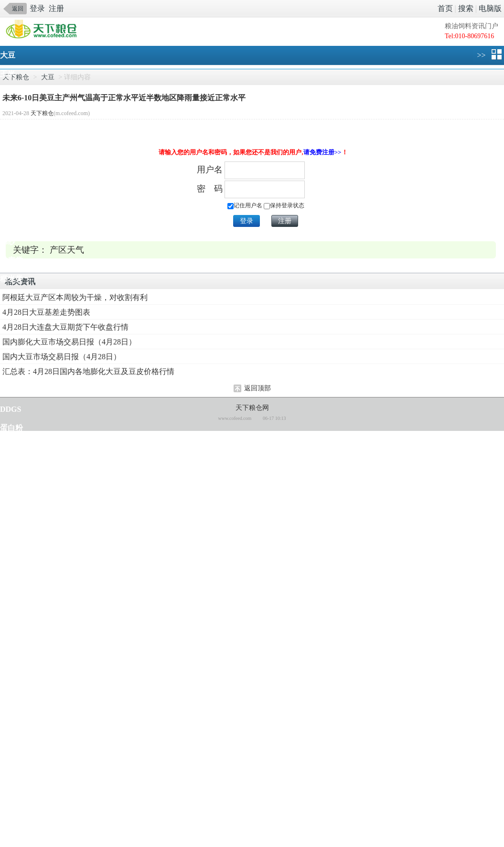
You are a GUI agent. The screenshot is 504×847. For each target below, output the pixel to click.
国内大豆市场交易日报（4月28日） (62, 357)
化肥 (8, 819)
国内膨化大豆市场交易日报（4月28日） (69, 342)
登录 (37, 8)
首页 (445, 8)
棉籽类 (11, 204)
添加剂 (11, 484)
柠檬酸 (11, 689)
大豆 (8, 55)
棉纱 (8, 241)
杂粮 (8, 521)
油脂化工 (15, 763)
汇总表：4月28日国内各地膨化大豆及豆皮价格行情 (88, 371)
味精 (8, 782)
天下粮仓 (42, 113)
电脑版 (490, 8)
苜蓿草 (11, 651)
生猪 (8, 577)
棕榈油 (11, 148)
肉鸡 (8, 614)
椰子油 (11, 707)
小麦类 (11, 260)
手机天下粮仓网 (44, 30)
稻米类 (11, 279)
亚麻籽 (11, 391)
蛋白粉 (11, 428)
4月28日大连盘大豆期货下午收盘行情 (65, 327)
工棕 (8, 726)
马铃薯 (11, 670)
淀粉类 (11, 186)
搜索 (466, 8)
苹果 (8, 838)
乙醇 (8, 745)
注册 (56, 8)
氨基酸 (11, 465)
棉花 (8, 223)
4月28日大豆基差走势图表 (46, 312)
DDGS (11, 409)
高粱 (8, 558)
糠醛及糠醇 (19, 800)
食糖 (8, 502)
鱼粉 (8, 446)
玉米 (8, 74)
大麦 (8, 540)
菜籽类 (11, 130)
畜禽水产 (15, 633)
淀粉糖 (11, 167)
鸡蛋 (8, 595)
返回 (18, 9)
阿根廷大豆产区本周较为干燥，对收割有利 (75, 297)
